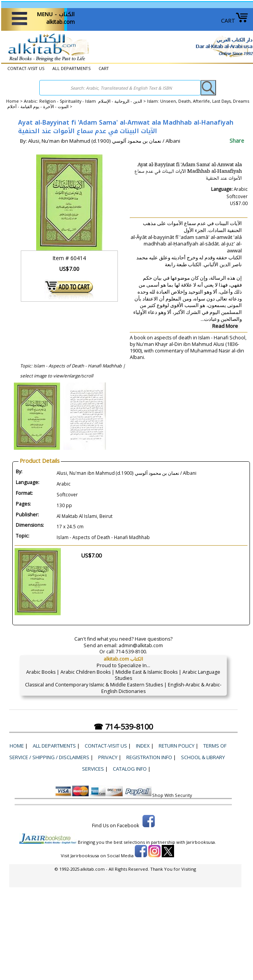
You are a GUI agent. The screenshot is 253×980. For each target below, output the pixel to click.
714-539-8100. (132, 652)
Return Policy (177, 746)
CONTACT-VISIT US (26, 68)
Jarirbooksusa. (201, 842)
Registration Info (149, 757)
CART (235, 20)
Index (143, 746)
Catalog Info (130, 769)
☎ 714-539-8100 (123, 727)
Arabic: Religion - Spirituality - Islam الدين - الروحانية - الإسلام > (85, 101)
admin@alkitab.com (141, 645)
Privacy (108, 757)
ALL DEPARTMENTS (71, 68)
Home (13, 101)
